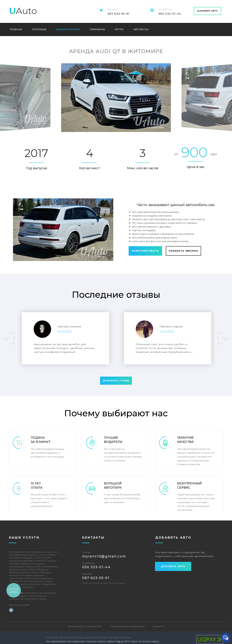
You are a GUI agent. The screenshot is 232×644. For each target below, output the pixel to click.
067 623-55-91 (119, 14)
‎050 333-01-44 (170, 14)
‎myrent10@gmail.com (104, 557)
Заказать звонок (184, 251)
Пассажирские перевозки (127, 626)
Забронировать (145, 251)
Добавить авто (207, 11)
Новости (159, 626)
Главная (16, 29)
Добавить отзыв (116, 381)
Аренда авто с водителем (85, 626)
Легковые (39, 29)
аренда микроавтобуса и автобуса (27, 561)
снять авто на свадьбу (21, 558)
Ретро (119, 29)
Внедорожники (68, 29)
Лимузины (97, 29)
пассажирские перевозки (23, 567)
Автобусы (141, 29)
